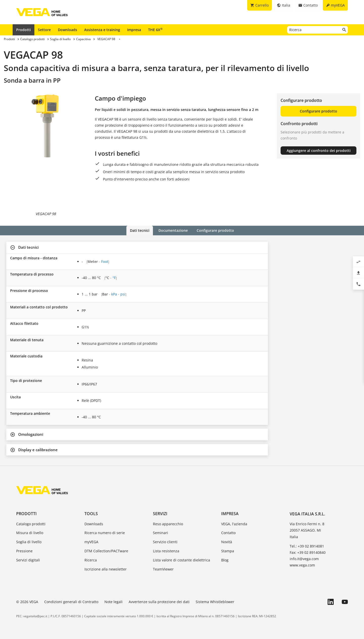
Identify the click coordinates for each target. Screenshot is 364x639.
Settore (44, 30)
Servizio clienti (165, 542)
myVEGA (91, 542)
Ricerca (91, 560)
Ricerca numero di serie (105, 533)
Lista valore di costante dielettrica (181, 560)
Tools (91, 514)
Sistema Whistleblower (215, 602)
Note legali (113, 602)
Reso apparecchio (168, 524)
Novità (227, 542)
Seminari (161, 533)
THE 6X (155, 30)
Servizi (160, 514)
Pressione (24, 551)
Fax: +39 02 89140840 (308, 552)
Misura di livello (30, 533)
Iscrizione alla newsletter (106, 569)
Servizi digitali (28, 560)
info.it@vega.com (304, 559)
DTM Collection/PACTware (106, 551)
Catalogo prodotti (31, 524)
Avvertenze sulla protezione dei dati (159, 602)
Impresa (134, 30)
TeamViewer (163, 569)
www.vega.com (302, 565)
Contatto (228, 533)
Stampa (228, 551)
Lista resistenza (166, 551)
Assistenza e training (102, 30)
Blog (225, 560)
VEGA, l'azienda (234, 524)
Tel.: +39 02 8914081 (307, 546)
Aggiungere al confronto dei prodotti (319, 151)
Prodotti (24, 30)
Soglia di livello (29, 542)
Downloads (67, 30)
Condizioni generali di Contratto (71, 602)
